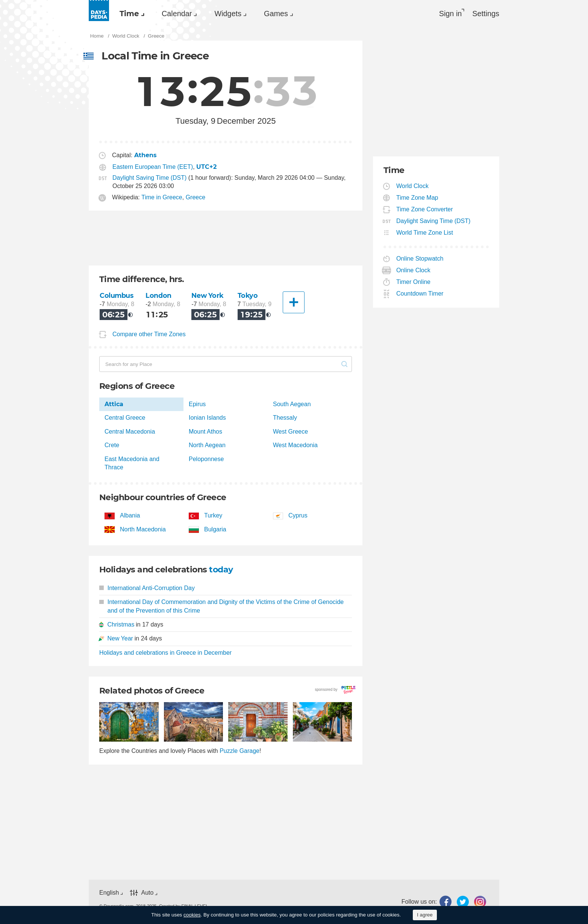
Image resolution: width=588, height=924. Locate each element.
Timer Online (414, 282)
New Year (120, 638)
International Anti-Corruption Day (147, 588)
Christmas (121, 624)
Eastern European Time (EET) (153, 167)
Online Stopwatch (420, 259)
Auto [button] (147, 893)
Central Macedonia (130, 432)
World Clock (413, 186)
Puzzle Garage (239, 751)
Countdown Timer (420, 294)
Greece (195, 197)
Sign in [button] (451, 14)
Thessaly (285, 418)
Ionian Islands (207, 418)
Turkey (213, 515)
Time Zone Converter (425, 209)
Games (276, 14)
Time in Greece (162, 197)
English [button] (109, 893)
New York (208, 295)
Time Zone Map (417, 198)
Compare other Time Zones (149, 334)
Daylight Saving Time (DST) (149, 178)
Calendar (177, 14)
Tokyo (248, 295)
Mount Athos (205, 432)
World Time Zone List (425, 233)
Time (129, 14)
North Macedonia (143, 529)
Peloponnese (206, 459)
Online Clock (414, 270)
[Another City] (294, 302)
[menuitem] (130, 14)
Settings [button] (486, 14)
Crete (112, 445)
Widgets (228, 14)
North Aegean (207, 445)
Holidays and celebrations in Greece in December (165, 653)
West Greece (290, 432)
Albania (130, 515)
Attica (114, 404)
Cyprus (298, 515)
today (221, 570)
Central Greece (125, 418)
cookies (192, 915)
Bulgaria (215, 529)
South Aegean (292, 404)
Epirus (197, 404)
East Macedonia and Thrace (132, 463)
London (158, 295)
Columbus (117, 295)
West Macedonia (295, 445)
